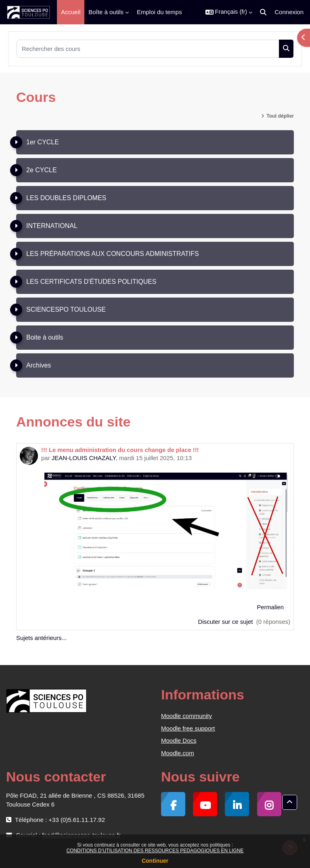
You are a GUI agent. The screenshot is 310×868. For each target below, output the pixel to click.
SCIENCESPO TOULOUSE (66, 309)
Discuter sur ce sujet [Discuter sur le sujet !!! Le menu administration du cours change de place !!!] (226, 622)
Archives (39, 365)
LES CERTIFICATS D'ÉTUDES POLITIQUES (91, 282)
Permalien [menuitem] (270, 607)
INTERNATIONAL (52, 226)
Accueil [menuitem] (71, 12)
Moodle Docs (179, 740)
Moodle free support (188, 728)
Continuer (155, 861)
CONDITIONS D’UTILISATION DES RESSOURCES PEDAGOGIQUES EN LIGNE (155, 851)
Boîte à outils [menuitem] (106, 12)
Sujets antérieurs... (41, 638)
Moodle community (186, 716)
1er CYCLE (43, 142)
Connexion (289, 12)
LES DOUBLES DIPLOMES (66, 198)
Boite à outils (45, 337)
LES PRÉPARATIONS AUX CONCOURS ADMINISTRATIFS (113, 254)
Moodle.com (178, 753)
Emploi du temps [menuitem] (159, 12)
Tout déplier (280, 116)
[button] (229, 12)
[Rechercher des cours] (148, 49)
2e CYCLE (42, 170)
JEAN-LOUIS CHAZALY (84, 458)
